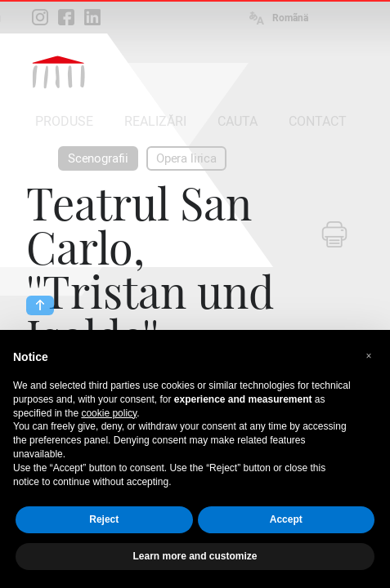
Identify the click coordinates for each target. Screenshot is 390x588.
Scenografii (98, 158)
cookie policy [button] (109, 413)
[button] (369, 356)
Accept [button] (286, 519)
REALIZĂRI (155, 121)
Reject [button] (104, 519)
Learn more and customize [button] (195, 556)
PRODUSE (64, 121)
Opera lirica (186, 158)
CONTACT (318, 121)
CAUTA (238, 121)
